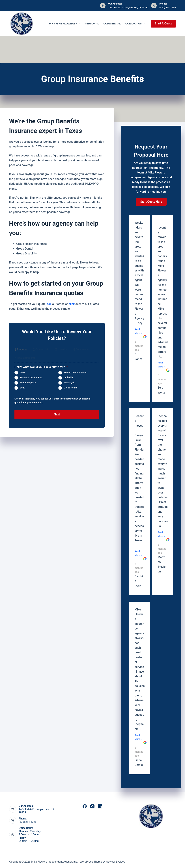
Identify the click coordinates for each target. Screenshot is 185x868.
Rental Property (28, 383)
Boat (22, 388)
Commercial (112, 24)
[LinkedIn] (100, 806)
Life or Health (71, 388)
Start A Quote (163, 23)
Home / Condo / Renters (76, 372)
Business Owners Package (33, 377)
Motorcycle (69, 383)
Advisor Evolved (116, 862)
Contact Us (136, 24)
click (72, 304)
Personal (92, 24)
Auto (22, 372)
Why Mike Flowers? (65, 24)
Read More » (138, 331)
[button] (151, 202)
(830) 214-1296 (168, 8)
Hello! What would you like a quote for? (41, 367)
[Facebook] (85, 806)
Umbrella (68, 377)
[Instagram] (92, 806)
